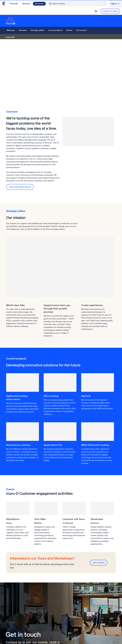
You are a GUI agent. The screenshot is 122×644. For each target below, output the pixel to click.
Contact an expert (110, 11)
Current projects (55, 30)
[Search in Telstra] (77, 4)
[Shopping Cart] (96, 11)
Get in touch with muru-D (20, 187)
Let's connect (99, 563)
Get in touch (81, 30)
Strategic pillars (37, 30)
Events (69, 30)
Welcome (11, 30)
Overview (23, 30)
